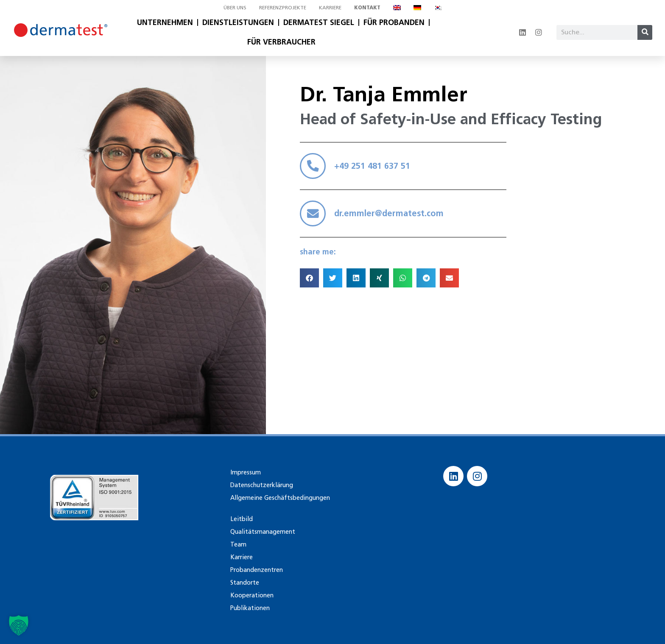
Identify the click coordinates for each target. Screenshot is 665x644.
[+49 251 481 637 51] (314, 167)
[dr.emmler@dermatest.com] (314, 217)
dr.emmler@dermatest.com (391, 217)
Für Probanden (394, 22)
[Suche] (645, 32)
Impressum (244, 472)
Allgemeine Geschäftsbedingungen (278, 498)
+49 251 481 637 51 (374, 167)
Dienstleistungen (238, 22)
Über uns (235, 7)
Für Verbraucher (281, 42)
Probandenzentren (256, 570)
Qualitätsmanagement (261, 531)
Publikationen (249, 608)
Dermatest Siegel (319, 22)
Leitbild (240, 519)
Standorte (244, 582)
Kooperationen (251, 595)
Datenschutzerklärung (261, 485)
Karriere (330, 7)
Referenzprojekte (283, 7)
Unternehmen (165, 22)
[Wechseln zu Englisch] (397, 8)
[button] (309, 282)
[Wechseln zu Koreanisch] (438, 8)
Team (238, 544)
